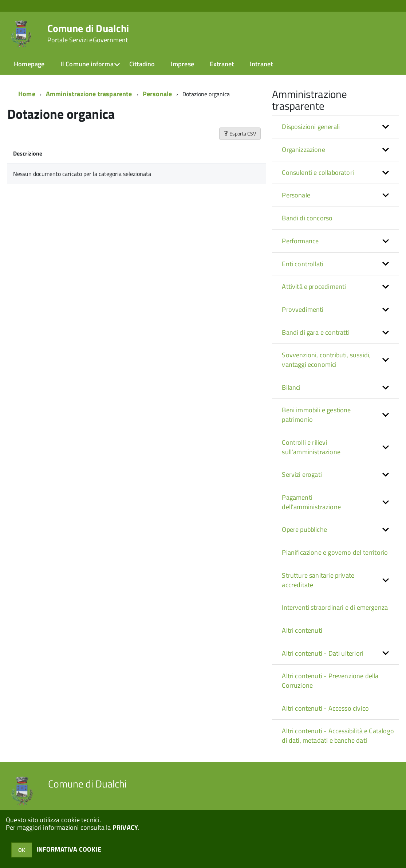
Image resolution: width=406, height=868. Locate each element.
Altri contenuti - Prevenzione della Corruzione (330, 681)
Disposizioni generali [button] (311, 127)
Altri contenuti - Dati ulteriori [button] (323, 653)
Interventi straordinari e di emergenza (335, 607)
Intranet (261, 64)
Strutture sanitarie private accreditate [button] (318, 580)
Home (27, 94)
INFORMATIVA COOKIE (69, 849)
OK (22, 850)
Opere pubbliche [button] (304, 529)
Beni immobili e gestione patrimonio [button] (316, 415)
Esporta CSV (240, 133)
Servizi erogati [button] (302, 474)
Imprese (182, 64)
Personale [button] (296, 195)
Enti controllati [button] (303, 264)
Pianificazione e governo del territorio (335, 552)
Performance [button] (300, 241)
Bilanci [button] (291, 387)
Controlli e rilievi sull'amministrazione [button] (311, 447)
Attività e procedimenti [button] (314, 286)
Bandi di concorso (307, 218)
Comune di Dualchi (88, 34)
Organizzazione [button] (303, 150)
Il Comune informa (87, 64)
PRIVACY (125, 827)
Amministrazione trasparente (89, 94)
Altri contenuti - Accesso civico (325, 708)
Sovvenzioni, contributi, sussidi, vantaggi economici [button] (326, 360)
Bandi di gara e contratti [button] (316, 332)
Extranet (222, 64)
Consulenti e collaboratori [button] (318, 172)
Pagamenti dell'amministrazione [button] (311, 502)
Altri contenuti (302, 630)
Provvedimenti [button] (303, 309)
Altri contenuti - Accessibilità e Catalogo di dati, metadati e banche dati (338, 736)
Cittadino (142, 64)
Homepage (29, 64)
